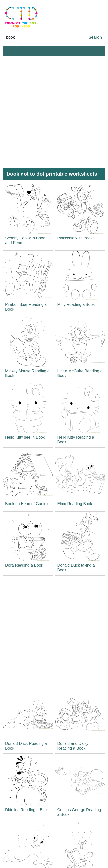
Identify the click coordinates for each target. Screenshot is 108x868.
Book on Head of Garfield (27, 504)
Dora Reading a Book (24, 565)
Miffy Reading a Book (76, 305)
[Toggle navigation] (10, 51)
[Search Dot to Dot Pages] (44, 37)
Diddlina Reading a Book (27, 810)
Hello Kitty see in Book (25, 437)
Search (95, 37)
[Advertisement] (54, 112)
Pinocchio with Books (76, 238)
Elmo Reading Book (75, 504)
